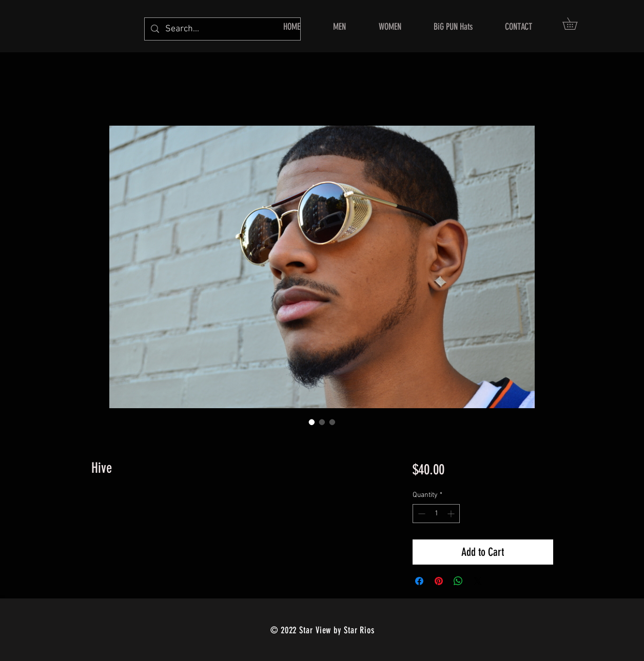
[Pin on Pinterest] (439, 581)
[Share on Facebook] (419, 581)
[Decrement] (421, 514)
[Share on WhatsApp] (458, 581)
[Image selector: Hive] (312, 422)
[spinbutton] (436, 514)
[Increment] (452, 514)
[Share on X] (478, 581)
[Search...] (222, 29)
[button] (576, 24)
